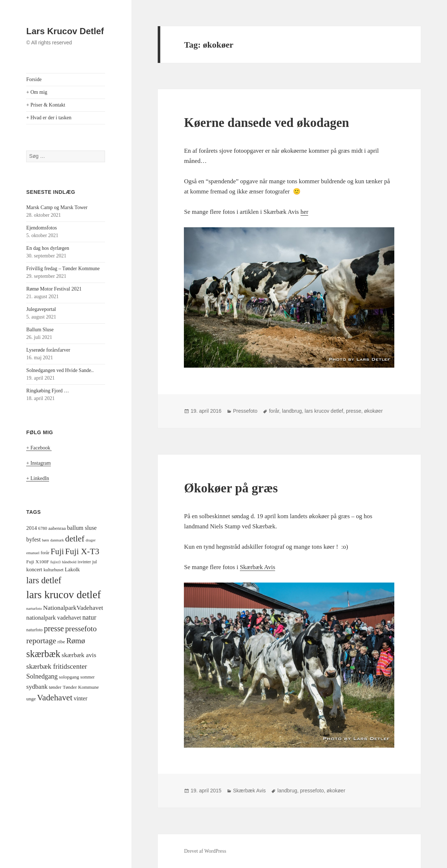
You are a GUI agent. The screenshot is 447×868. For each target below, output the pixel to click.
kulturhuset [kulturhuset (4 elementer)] (54, 570)
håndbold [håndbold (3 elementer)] (69, 562)
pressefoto (312, 791)
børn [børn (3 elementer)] (45, 540)
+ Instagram (38, 463)
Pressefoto (245, 411)
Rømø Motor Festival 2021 (54, 289)
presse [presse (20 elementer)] (54, 629)
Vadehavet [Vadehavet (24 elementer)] (55, 697)
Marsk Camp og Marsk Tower (57, 207)
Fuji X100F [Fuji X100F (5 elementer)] (38, 562)
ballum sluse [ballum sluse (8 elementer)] (82, 528)
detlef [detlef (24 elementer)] (75, 539)
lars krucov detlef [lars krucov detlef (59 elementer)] (63, 595)
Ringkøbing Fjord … (47, 391)
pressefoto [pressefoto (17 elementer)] (81, 629)
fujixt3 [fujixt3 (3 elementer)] (56, 562)
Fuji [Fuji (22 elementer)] (57, 551)
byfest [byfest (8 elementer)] (33, 540)
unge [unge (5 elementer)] (31, 699)
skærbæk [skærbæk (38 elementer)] (43, 654)
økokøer (373, 411)
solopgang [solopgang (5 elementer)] (69, 677)
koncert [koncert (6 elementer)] (34, 569)
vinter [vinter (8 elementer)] (81, 699)
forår (274, 411)
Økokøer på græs (231, 488)
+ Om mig (37, 92)
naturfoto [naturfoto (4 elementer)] (34, 630)
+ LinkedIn (38, 478)
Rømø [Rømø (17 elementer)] (76, 641)
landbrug (292, 411)
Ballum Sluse (40, 330)
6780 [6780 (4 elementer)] (43, 528)
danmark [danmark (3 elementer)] (57, 540)
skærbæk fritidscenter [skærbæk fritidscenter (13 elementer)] (57, 666)
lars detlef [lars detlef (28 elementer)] (44, 580)
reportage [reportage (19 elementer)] (41, 641)
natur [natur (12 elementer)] (89, 617)
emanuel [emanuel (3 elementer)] (33, 553)
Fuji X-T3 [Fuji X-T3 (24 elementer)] (82, 551)
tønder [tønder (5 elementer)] (55, 687)
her (305, 212)
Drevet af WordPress (205, 851)
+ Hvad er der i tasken (49, 118)
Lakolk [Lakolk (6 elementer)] (72, 569)
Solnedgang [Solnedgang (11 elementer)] (42, 676)
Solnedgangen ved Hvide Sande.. (60, 370)
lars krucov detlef (324, 411)
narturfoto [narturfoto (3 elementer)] (34, 609)
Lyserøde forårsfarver (48, 350)
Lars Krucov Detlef (65, 31)
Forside (34, 79)
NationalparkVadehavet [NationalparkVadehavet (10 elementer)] (73, 608)
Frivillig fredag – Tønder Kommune (63, 269)
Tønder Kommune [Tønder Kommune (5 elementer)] (81, 687)
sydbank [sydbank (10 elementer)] (37, 687)
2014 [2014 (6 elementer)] (31, 528)
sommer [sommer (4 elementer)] (87, 677)
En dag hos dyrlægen (48, 248)
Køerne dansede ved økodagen (266, 123)
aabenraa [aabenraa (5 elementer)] (57, 528)
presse (354, 411)
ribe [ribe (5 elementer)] (61, 642)
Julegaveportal (41, 309)
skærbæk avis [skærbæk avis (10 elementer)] (79, 655)
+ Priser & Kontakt (46, 105)
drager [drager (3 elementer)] (91, 540)
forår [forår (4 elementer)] (45, 553)
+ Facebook (39, 448)
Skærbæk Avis (257, 567)
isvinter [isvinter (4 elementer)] (84, 562)
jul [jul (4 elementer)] (95, 562)
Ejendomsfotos (41, 228)
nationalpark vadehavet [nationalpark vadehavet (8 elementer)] (54, 618)
